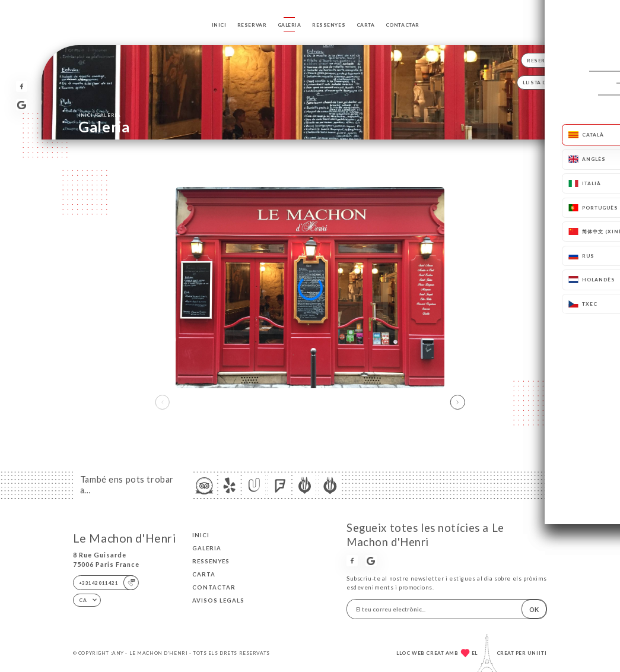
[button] (458, 402)
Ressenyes (329, 25)
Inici (219, 25)
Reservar (252, 25)
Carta (366, 25)
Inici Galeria (99, 115)
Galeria (290, 25)
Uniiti (537, 653)
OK (534, 609)
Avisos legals (218, 600)
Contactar (403, 25)
